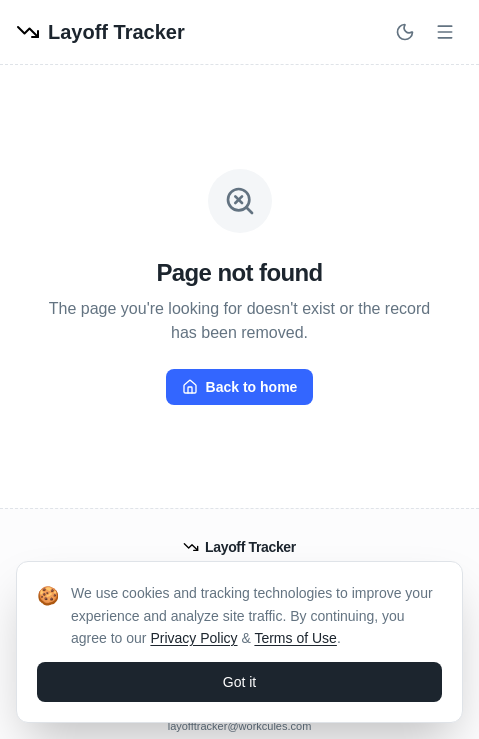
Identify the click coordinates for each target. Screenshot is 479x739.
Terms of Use (295, 638)
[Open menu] (445, 32)
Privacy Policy (193, 638)
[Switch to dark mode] (405, 32)
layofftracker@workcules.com (240, 726)
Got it (239, 682)
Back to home (240, 387)
